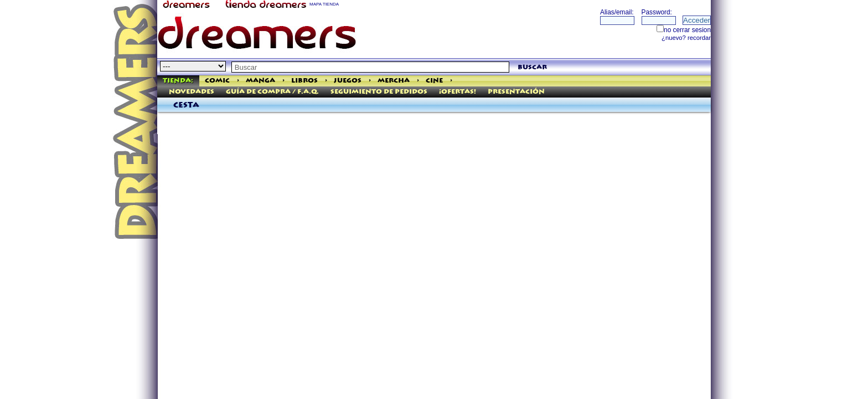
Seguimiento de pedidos (379, 92)
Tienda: (178, 81)
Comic (217, 81)
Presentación (516, 92)
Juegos (348, 81)
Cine (434, 81)
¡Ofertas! (458, 92)
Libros (304, 81)
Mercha (394, 81)
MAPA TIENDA (324, 4)
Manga (260, 81)
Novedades (192, 92)
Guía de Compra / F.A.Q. (272, 92)
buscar (532, 67)
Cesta (186, 105)
